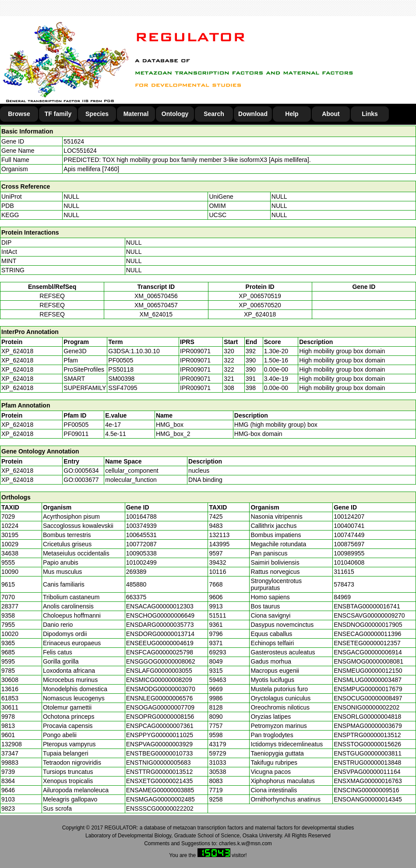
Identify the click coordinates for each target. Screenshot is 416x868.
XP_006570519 (260, 296)
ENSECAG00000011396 (367, 634)
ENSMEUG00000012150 (368, 671)
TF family (58, 114)
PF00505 (76, 425)
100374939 (141, 526)
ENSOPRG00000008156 (160, 717)
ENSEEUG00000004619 (160, 643)
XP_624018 (260, 314)
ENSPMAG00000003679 (368, 726)
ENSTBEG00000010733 (160, 753)
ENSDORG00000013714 (160, 634)
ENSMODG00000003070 (161, 689)
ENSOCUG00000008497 (368, 698)
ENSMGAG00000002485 (160, 799)
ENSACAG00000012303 (160, 606)
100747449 (349, 535)
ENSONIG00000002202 (367, 707)
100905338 (141, 553)
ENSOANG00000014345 (368, 799)
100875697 (349, 544)
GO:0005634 (81, 471)
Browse (19, 114)
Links (370, 114)
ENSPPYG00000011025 (160, 735)
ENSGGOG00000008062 (161, 661)
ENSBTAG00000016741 (367, 606)
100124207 (349, 517)
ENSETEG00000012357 (367, 643)
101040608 (349, 562)
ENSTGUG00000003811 (368, 753)
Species (97, 114)
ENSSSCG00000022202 (160, 808)
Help (292, 114)
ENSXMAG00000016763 (368, 781)
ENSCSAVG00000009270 (369, 615)
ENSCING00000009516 (366, 790)
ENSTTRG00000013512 (160, 772)
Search (214, 114)
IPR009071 (195, 351)
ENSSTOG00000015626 (367, 744)
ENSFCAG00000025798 (160, 652)
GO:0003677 (81, 480)
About (331, 114)
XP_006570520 (260, 305)
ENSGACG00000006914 (368, 652)
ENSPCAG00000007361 (160, 726)
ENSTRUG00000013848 (367, 763)
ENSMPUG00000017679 (368, 689)
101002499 (141, 562)
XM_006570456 (156, 296)
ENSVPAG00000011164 (367, 772)
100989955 (349, 553)
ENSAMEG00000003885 (160, 790)
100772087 (141, 544)
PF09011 (76, 434)
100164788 (141, 517)
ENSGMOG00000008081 (368, 661)
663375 (136, 597)
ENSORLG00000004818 (367, 717)
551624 (74, 141)
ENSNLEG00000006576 (160, 698)
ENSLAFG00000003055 (159, 671)
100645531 (141, 535)
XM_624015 (156, 314)
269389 (136, 572)
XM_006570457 (156, 305)
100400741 (349, 526)
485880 (136, 584)
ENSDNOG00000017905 (368, 625)
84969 (342, 597)
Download (253, 114)
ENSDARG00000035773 (160, 625)
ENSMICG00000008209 (159, 680)
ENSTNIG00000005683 (159, 763)
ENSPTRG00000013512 (367, 735)
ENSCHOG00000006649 (160, 615)
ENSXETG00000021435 (160, 781)
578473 (344, 584)
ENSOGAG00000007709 (160, 707)
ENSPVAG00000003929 (159, 744)
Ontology (175, 114)
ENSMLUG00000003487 (368, 680)
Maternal (136, 114)
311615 (344, 572)
